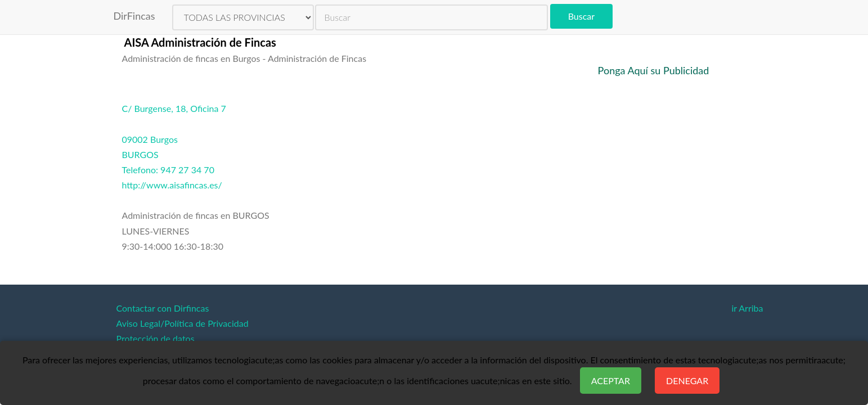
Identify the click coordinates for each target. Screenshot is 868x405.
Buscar (581, 16)
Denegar (687, 381)
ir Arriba (747, 308)
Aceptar (611, 381)
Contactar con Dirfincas (163, 308)
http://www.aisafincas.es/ (172, 185)
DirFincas (134, 16)
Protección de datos (156, 338)
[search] (431, 17)
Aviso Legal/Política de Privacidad (183, 323)
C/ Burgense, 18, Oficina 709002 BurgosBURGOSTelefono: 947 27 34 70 (174, 139)
